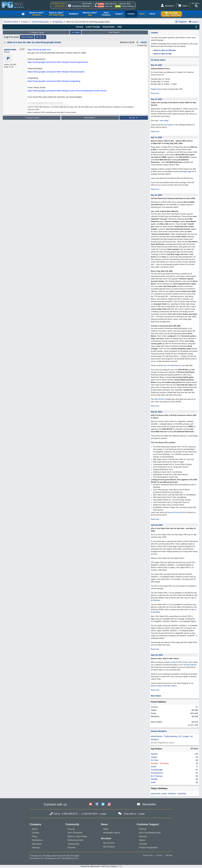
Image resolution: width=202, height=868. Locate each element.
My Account (109, 843)
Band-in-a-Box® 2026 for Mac (176, 662)
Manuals (143, 836)
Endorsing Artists (76, 840)
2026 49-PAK (159, 399)
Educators (37, 844)
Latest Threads (93, 27)
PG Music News (158, 60)
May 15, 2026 (156, 65)
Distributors (37, 840)
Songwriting (57, 22)
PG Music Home (11, 22)
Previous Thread (36, 32)
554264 (144, 42)
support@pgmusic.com (70, 858)
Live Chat (109, 6)
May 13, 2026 (156, 137)
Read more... (156, 93)
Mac (193, 598)
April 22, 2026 (157, 655)
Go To (41, 37)
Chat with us (130, 814)
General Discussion (40, 22)
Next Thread (115, 32)
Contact (36, 833)
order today (164, 121)
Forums (25, 22)
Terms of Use (148, 855)
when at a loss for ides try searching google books (34, 42)
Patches (143, 829)
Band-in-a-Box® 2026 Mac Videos (163, 686)
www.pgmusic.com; (37, 858)
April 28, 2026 (157, 525)
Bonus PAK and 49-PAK (176, 512)
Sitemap (36, 847)
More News (156, 696)
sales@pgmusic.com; (53, 858)
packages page (186, 172)
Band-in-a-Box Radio (77, 836)
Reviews (72, 847)
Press (35, 836)
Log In (194, 22)
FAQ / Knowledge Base (150, 833)
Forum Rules (109, 27)
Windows (157, 600)
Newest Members (159, 731)
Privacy (159, 855)
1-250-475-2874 (124, 4)
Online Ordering (128, 6)
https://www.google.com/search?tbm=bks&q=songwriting (54, 81)
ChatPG (154, 33)
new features (169, 125)
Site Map (169, 855)
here (191, 178)
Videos (142, 840)
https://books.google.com (39, 49)
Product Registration (148, 847)
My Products (109, 847)
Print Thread (27, 37)
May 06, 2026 (156, 412)
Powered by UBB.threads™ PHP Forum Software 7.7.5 (101, 866)
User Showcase (75, 833)
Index (76, 32)
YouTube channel (190, 665)
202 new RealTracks (171, 366)
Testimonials (73, 844)
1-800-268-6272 (110, 4)
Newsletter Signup (112, 833)
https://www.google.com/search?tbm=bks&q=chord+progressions (58, 62)
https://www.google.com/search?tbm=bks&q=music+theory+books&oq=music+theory (67, 91)
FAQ (120, 27)
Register (181, 22)
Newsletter (149, 804)
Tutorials (143, 844)
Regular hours (156, 89)
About (35, 829)
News (106, 829)
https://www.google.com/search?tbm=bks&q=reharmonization (56, 72)
